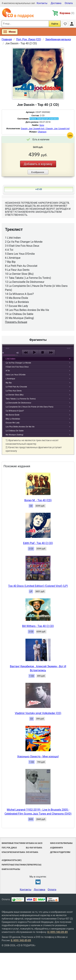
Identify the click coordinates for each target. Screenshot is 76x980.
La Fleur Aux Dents (14, 391)
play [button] (34, 353)
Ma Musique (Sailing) (14, 435)
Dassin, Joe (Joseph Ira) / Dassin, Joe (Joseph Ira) (45, 129)
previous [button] (26, 353)
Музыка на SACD (34, 843)
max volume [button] (18, 353)
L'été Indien (11, 359)
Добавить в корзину (38, 164)
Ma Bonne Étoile (13, 415)
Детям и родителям (60, 852)
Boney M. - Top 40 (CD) (38, 500)
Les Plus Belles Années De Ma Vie (20, 427)
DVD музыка (32, 852)
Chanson (42, 132)
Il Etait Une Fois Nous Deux (17, 367)
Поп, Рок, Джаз (9, 848)
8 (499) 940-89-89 (58, 932)
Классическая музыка (13, 852)
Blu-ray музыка (34, 848)
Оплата (69, 3)
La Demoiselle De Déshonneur (18, 403)
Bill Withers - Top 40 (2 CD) (38, 626)
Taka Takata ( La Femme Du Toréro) (21, 399)
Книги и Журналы (11, 869)
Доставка (56, 3)
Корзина (67, 13)
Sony (42, 125)
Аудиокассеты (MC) (12, 860)
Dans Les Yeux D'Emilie (16, 375)
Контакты (42, 3)
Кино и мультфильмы (61, 843)
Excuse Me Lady (13, 423)
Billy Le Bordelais (13, 419)
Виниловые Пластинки (13, 843)
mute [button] (4, 353)
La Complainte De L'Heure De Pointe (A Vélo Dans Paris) (29, 407)
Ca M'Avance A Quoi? (15, 411)
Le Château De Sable (15, 431)
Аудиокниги (56, 848)
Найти (55, 24)
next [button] (51, 353)
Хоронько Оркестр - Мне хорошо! (38, 756)
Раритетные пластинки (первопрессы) (22, 865)
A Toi (8, 371)
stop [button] (43, 353)
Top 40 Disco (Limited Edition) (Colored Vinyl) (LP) (38, 586)
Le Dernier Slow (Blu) (15, 395)
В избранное (38, 172)
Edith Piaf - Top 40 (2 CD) (38, 543)
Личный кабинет (72, 24)
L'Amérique (10, 379)
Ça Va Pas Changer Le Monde (18, 363)
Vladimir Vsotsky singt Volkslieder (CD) (38, 713)
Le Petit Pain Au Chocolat (16, 387)
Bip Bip (9, 383)
